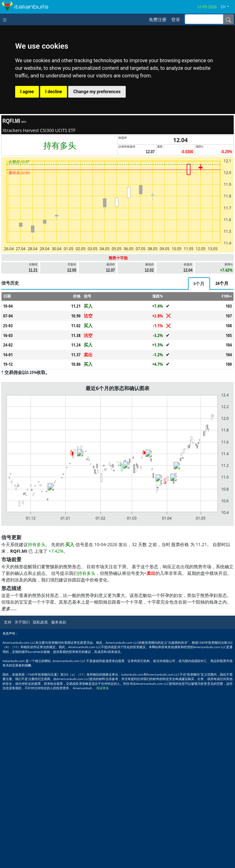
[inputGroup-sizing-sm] (204, 19)
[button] (227, 7)
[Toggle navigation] (6, 19)
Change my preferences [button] (97, 92)
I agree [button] (27, 92)
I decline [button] (54, 92)
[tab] (199, 284)
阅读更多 (103, 688)
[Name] (228, 19)
